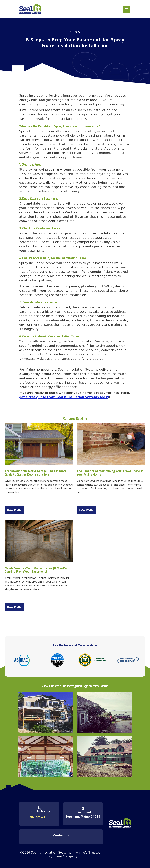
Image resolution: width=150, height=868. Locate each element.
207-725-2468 (39, 818)
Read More (14, 510)
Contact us (61, 836)
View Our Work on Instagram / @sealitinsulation (75, 686)
